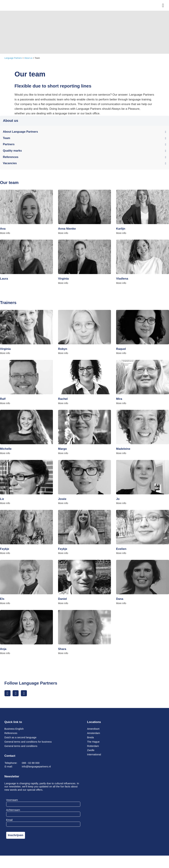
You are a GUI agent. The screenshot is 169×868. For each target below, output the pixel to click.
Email (9, 822)
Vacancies (10, 164)
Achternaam (13, 812)
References (11, 158)
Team (7, 139)
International (94, 756)
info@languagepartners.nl (37, 769)
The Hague (94, 744)
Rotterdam (93, 748)
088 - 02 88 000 (31, 765)
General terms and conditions (21, 748)
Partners (9, 145)
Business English (14, 731)
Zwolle (91, 752)
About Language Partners (21, 132)
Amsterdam (94, 735)
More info (5, 234)
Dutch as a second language (21, 739)
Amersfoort (94, 731)
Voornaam (12, 802)
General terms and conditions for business (29, 744)
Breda (91, 739)
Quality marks (13, 151)
